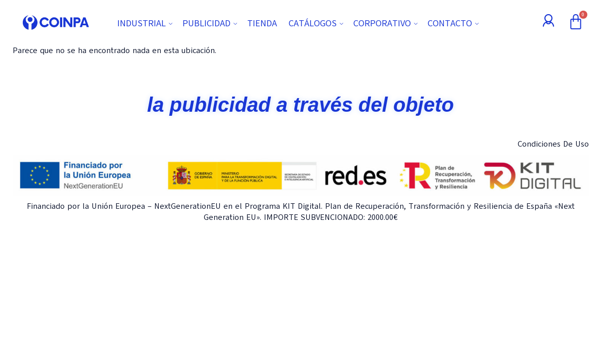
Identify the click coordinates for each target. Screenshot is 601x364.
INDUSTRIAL (146, 23)
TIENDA (262, 23)
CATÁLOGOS (317, 23)
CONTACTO (454, 23)
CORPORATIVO (387, 23)
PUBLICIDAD (211, 23)
